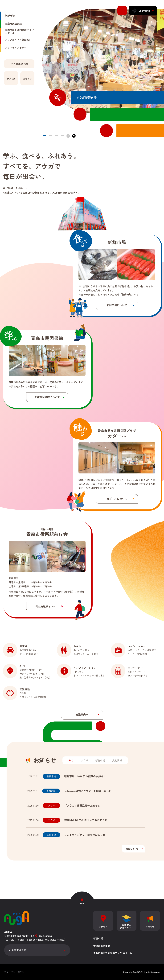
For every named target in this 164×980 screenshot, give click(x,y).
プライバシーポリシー (15, 972)
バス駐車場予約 (18, 950)
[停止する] (74, 136)
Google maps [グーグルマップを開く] (45, 936)
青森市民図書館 (102, 946)
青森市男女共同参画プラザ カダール (113, 953)
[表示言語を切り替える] (143, 11)
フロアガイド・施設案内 (18, 58)
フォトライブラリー (16, 66)
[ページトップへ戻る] (82, 899)
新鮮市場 (10, 33)
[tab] (71, 761)
